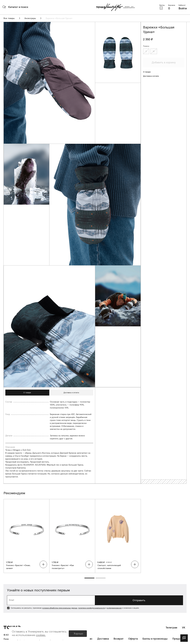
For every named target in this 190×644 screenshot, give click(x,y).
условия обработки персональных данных (60, 608)
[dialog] (184, 638)
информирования (114, 608)
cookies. (41, 635)
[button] (15, 7)
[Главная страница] (115, 7)
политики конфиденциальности (92, 608)
